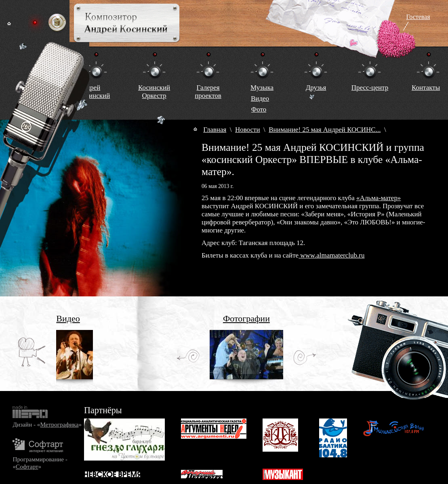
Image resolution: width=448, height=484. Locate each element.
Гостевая (418, 17)
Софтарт (27, 466)
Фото (259, 109)
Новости (248, 130)
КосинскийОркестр (154, 92)
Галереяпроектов (208, 92)
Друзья (316, 88)
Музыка (262, 88)
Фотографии (246, 318)
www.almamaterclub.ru (331, 255)
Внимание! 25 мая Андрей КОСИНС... (325, 130)
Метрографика (60, 424)
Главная (215, 130)
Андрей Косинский (94, 92)
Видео (260, 98)
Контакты (426, 88)
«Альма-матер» (379, 198)
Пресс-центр (370, 88)
